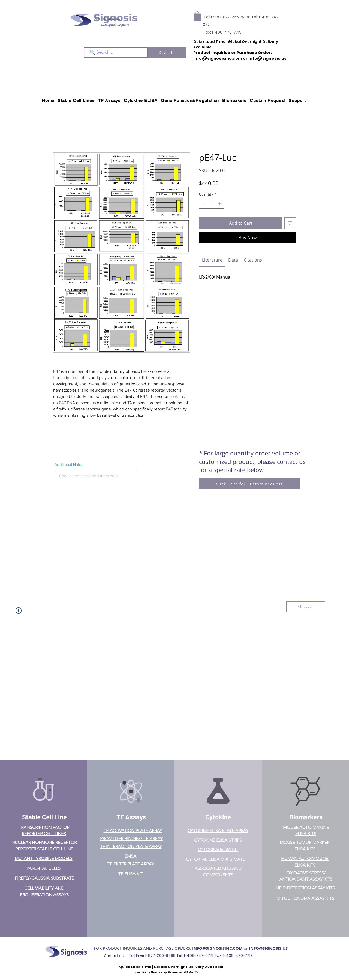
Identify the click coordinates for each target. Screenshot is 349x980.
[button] (197, 16)
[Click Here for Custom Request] (250, 484)
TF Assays (131, 817)
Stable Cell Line (44, 817)
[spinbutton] (212, 204)
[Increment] (220, 204)
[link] (212, 260)
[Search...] (119, 19)
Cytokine (218, 817)
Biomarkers (306, 817)
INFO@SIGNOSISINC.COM (217, 948)
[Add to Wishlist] (290, 223)
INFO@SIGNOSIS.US (268, 948)
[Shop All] (306, 607)
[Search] (167, 53)
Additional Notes (69, 464)
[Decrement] (203, 204)
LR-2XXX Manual (215, 277)
